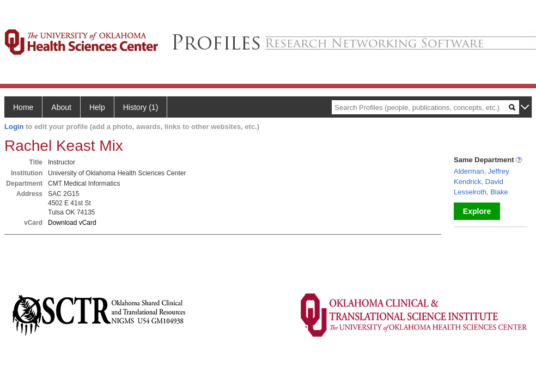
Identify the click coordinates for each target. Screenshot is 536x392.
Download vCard (72, 223)
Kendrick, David (479, 182)
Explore (477, 211)
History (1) (141, 107)
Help (97, 107)
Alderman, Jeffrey (482, 171)
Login (14, 127)
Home (23, 107)
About (61, 107)
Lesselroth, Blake (481, 192)
